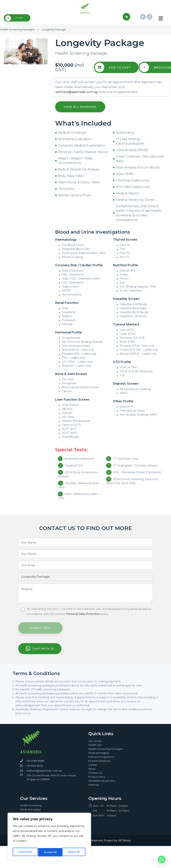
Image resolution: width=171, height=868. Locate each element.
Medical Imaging (99, 758)
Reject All (50, 852)
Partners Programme (101, 762)
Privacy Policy (97, 781)
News (92, 773)
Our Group (95, 746)
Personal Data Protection (83, 619)
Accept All (74, 852)
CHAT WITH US (40, 654)
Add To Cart (113, 72)
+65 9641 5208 (35, 771)
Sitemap (94, 789)
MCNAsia (124, 845)
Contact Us (95, 777)
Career (93, 770)
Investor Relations (99, 766)
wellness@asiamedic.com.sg (76, 97)
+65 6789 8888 (35, 766)
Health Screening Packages (106, 754)
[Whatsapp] (162, 859)
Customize (25, 852)
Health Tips (95, 750)
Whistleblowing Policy (102, 785)
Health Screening (31, 810)
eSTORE (14, 23)
